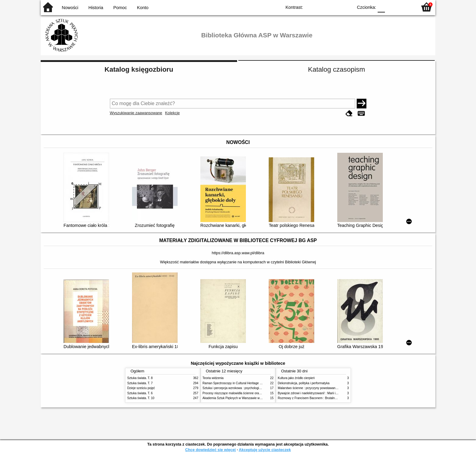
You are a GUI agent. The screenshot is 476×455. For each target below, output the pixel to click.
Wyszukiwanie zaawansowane (136, 113)
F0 (381, 7)
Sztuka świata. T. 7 (140, 383)
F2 (406, 7)
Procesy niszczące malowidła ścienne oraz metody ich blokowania (247, 393)
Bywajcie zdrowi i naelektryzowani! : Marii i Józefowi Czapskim (320, 393)
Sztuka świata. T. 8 (140, 378)
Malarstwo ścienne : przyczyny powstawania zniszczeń (315, 388)
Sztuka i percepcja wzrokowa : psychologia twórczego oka (242, 388)
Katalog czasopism (337, 69)
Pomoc (120, 8)
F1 (392, 7)
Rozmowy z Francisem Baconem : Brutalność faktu (312, 398)
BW (322, 7)
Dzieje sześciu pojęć (141, 388)
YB (334, 7)
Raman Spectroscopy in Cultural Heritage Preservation (240, 383)
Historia (96, 8)
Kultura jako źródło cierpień (296, 378)
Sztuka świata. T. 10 (141, 398)
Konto (143, 8)
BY (347, 7)
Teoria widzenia (213, 378)
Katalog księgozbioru (139, 69)
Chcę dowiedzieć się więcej (210, 450)
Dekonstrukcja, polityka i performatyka (304, 383)
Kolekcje (172, 113)
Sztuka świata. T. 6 (140, 393)
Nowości (70, 8)
